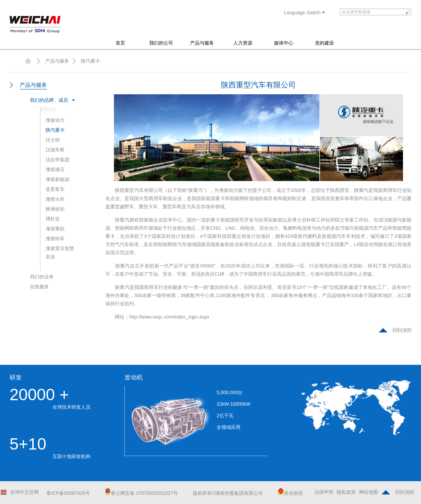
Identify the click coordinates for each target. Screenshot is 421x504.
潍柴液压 (55, 169)
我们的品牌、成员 (49, 100)
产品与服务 (202, 43)
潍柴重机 (55, 229)
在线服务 (39, 287)
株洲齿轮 (55, 209)
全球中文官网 (24, 492)
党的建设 (324, 43)
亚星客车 (55, 189)
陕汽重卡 (90, 61)
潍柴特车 (55, 239)
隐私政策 (346, 492)
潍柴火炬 (55, 199)
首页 (120, 43)
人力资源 (243, 43)
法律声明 (324, 492)
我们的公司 (161, 43)
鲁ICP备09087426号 (68, 493)
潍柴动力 (55, 120)
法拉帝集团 (57, 160)
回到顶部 (402, 330)
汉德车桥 (55, 150)
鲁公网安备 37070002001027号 (141, 493)
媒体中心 (284, 43)
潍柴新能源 (57, 179)
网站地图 (369, 492)
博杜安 (53, 219)
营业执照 (290, 493)
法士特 (53, 140)
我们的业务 (42, 277)
